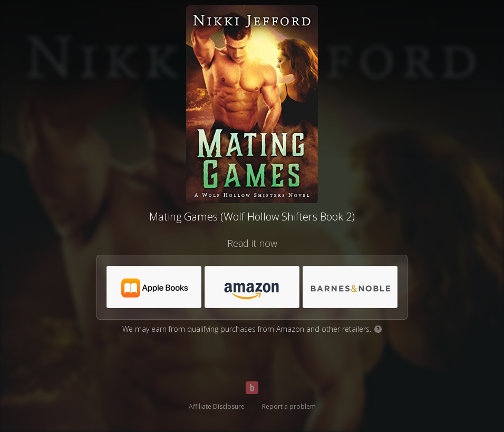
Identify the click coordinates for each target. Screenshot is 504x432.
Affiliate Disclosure (217, 406)
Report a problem (289, 406)
